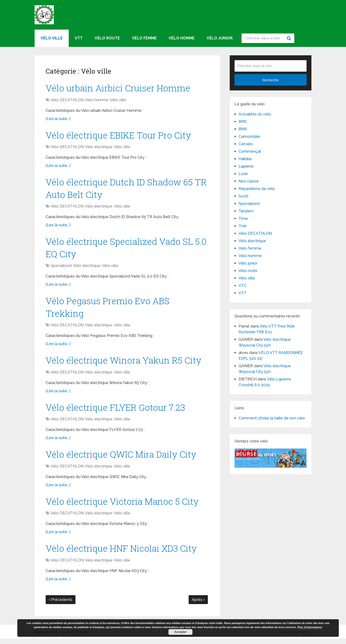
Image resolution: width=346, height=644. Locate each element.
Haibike (245, 159)
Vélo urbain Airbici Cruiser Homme (120, 88)
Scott (244, 196)
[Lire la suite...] (58, 119)
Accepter (180, 632)
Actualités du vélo (255, 114)
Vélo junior (220, 38)
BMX (243, 129)
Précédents (61, 605)
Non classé (249, 181)
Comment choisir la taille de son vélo (272, 418)
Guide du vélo (46, 637)
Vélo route (107, 38)
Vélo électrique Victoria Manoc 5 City (124, 506)
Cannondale (249, 136)
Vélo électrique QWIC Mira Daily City (123, 458)
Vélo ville (52, 38)
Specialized (61, 268)
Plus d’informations (310, 627)
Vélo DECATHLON (67, 100)
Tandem (246, 211)
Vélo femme (144, 38)
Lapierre (246, 166)
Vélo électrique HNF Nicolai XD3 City (123, 553)
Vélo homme (182, 38)
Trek (243, 226)
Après (198, 605)
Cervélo (246, 144)
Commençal (250, 151)
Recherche (290, 38)
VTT (79, 38)
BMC (243, 122)
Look (243, 174)
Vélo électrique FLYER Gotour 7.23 (117, 411)
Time (243, 218)
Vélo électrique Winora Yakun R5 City (125, 364)
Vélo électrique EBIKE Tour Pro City (120, 135)
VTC (243, 286)
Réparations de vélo (257, 189)
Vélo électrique (99, 148)
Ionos (305, 637)
